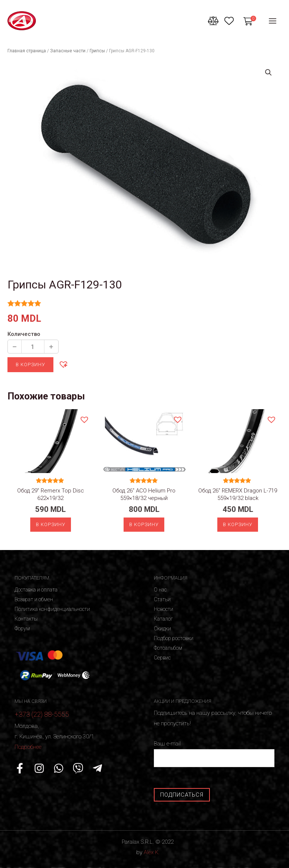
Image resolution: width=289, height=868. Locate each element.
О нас (160, 590)
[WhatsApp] (59, 768)
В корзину (30, 365)
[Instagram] (39, 768)
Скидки (162, 628)
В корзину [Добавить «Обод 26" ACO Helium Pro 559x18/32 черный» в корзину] (144, 524)
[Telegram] (97, 768)
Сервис (162, 658)
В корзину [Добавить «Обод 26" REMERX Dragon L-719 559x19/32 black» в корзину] (238, 524)
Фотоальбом (168, 648)
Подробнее (28, 747)
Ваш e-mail (214, 753)
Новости (164, 609)
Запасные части (68, 51)
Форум (22, 628)
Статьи (162, 599)
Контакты (26, 619)
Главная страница (27, 51)
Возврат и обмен (34, 599)
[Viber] (78, 768)
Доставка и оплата (36, 590)
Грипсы (97, 51)
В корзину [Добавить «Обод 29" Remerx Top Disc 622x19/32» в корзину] (51, 524)
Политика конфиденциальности (52, 609)
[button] (63, 364)
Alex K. (152, 852)
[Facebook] (20, 768)
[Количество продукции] (33, 347)
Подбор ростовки (174, 638)
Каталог (163, 619)
